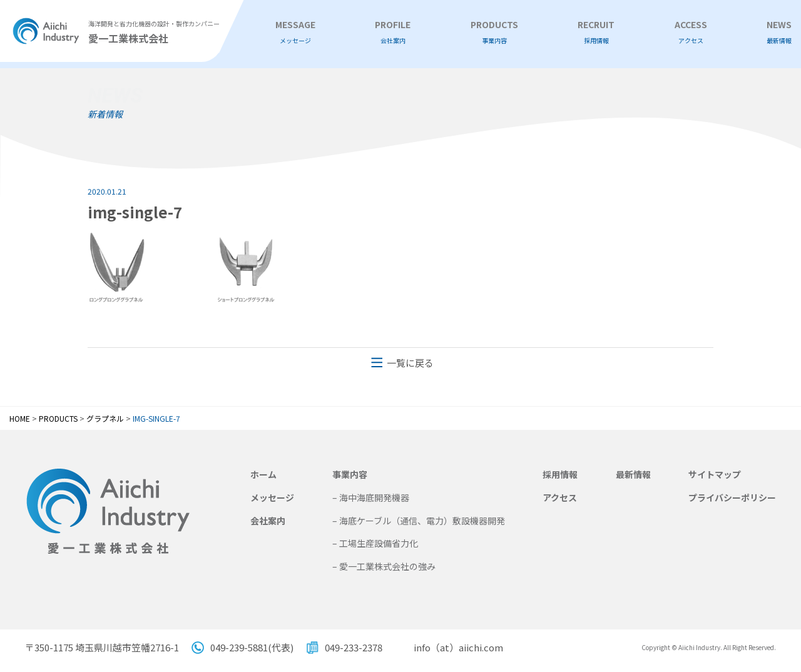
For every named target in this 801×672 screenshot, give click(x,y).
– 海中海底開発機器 (371, 497)
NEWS (779, 32)
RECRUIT (596, 32)
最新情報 (633, 474)
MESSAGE (295, 32)
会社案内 (268, 521)
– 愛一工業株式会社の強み (384, 566)
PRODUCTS (494, 32)
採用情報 (560, 474)
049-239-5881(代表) (252, 647)
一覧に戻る (410, 363)
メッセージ (272, 497)
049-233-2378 (354, 647)
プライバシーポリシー (732, 497)
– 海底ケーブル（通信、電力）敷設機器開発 (419, 521)
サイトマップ (715, 474)
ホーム (263, 474)
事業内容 (350, 474)
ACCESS (691, 32)
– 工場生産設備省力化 (375, 543)
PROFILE (393, 32)
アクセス (560, 497)
